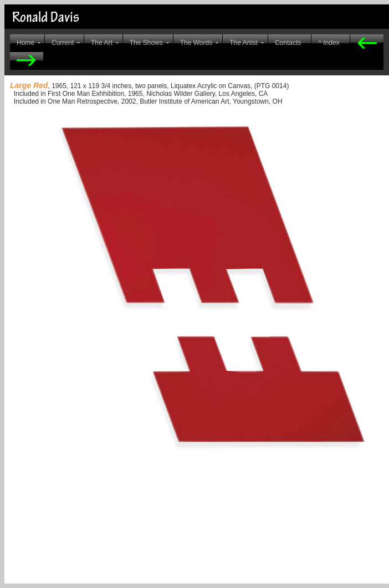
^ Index (329, 43)
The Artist (244, 43)
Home (25, 43)
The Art (102, 43)
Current (63, 43)
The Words (196, 43)
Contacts (288, 43)
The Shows (146, 43)
